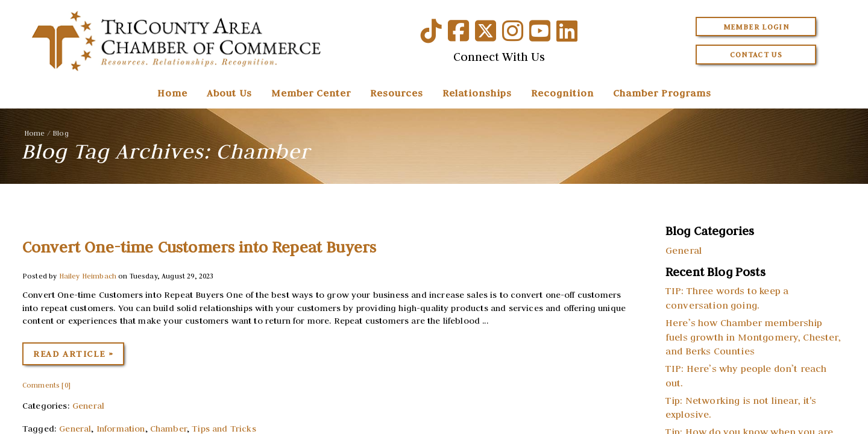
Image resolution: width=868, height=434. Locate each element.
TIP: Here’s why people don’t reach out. (746, 376)
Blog (61, 133)
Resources (397, 93)
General (88, 406)
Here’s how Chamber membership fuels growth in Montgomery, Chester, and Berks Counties (753, 337)
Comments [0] (46, 385)
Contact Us (756, 55)
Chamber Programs (662, 93)
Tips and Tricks (224, 429)
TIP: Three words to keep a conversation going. (727, 298)
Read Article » (73, 354)
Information (121, 429)
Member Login (756, 27)
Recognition (562, 93)
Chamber (168, 429)
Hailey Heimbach (88, 276)
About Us (229, 93)
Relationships (477, 93)
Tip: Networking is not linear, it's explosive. (741, 407)
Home (172, 93)
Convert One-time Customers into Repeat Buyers (199, 247)
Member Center (311, 93)
